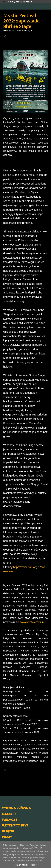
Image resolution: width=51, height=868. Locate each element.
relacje (10, 819)
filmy (7, 836)
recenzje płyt (15, 825)
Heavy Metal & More (20, 2)
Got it (34, 865)
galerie (9, 813)
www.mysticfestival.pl (32, 622)
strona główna (17, 808)
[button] (5, 36)
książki (8, 831)
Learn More (21, 865)
